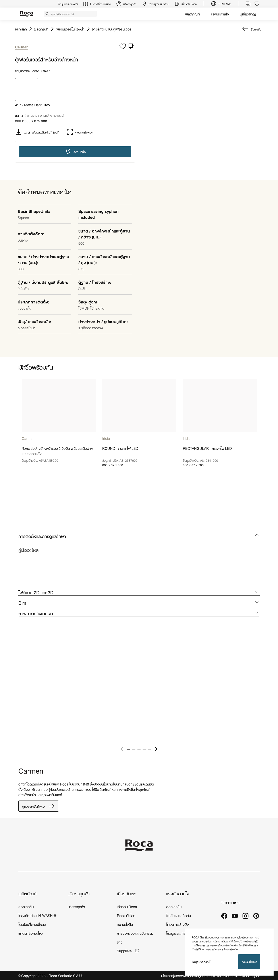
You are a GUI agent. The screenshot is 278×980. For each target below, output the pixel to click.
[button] (47, 13)
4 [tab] (144, 750)
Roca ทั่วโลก (126, 915)
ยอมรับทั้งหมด (249, 962)
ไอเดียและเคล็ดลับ (179, 915)
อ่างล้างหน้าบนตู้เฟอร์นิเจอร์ (112, 29)
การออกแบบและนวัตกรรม (135, 933)
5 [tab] (150, 750)
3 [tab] (139, 750)
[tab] (139, 536)
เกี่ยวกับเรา (127, 893)
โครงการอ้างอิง (178, 924)
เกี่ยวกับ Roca (127, 906)
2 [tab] (134, 750)
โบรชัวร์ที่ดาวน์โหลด (32, 924)
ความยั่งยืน (125, 924)
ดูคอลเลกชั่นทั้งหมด (39, 806)
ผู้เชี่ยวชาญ (248, 14)
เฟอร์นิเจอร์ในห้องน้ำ (70, 29)
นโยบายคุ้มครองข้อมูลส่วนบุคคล (184, 975)
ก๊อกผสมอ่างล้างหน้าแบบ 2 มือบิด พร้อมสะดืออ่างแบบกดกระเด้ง (57, 451)
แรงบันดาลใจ (220, 14)
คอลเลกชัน (26, 906)
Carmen (28, 438)
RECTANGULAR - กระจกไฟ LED (207, 448)
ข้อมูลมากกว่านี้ (201, 962)
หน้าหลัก (21, 29)
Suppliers (125, 950)
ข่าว (120, 942)
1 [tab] (128, 750)
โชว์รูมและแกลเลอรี (179, 933)
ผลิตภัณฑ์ (193, 14)
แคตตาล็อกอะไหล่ (31, 933)
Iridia (106, 438)
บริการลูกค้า (79, 893)
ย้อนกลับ (256, 29)
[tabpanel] (59, 434)
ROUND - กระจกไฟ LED (120, 448)
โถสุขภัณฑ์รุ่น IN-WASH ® (37, 915)
